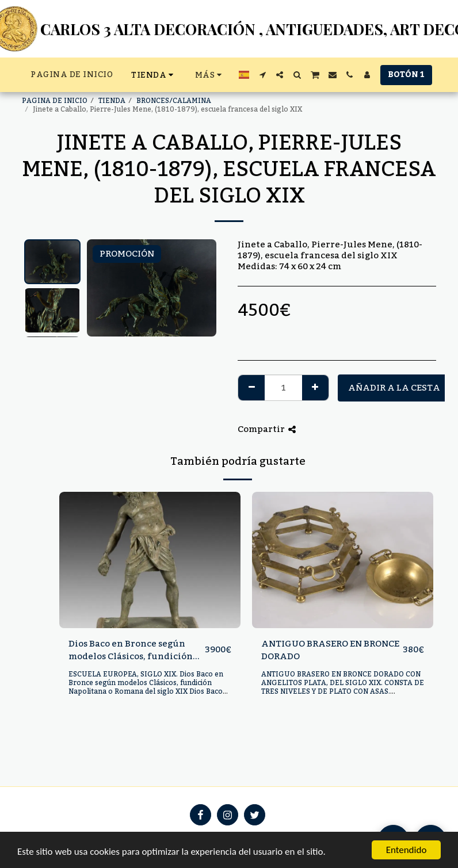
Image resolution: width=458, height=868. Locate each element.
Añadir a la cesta (394, 388)
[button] (262, 75)
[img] (150, 560)
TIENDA (112, 101)
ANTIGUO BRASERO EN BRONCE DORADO (330, 650)
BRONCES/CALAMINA (174, 101)
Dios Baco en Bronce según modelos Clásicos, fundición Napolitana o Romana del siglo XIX (136, 650)
